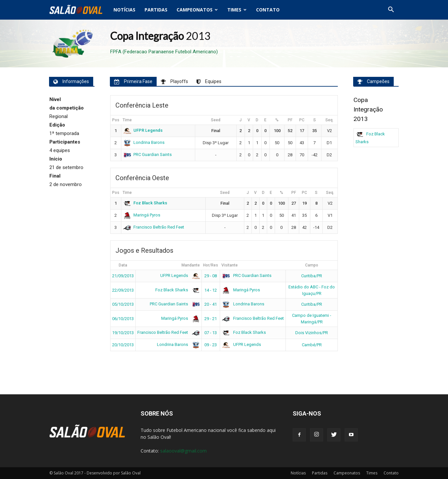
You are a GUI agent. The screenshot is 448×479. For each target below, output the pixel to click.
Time (127, 120)
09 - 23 (211, 345)
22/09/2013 (123, 290)
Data (123, 265)
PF (290, 120)
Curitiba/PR (312, 276)
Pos (116, 120)
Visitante (230, 265)
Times (237, 10)
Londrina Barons (144, 142)
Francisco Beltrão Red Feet (154, 227)
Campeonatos (197, 10)
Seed (216, 120)
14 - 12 (211, 290)
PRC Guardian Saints (147, 154)
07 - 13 (211, 333)
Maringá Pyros (142, 215)
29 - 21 (211, 319)
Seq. (329, 120)
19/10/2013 (123, 333)
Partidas (156, 10)
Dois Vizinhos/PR (312, 333)
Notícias (124, 10)
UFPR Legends (143, 130)
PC (302, 120)
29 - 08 (211, 276)
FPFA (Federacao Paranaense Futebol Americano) (164, 52)
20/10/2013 (123, 345)
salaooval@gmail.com (183, 451)
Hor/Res (211, 265)
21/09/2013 (123, 276)
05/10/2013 (123, 304)
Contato (268, 10)
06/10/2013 (123, 319)
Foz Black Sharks (145, 203)
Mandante (191, 265)
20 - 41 (211, 304)
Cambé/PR (312, 345)
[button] (391, 10)
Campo (312, 265)
